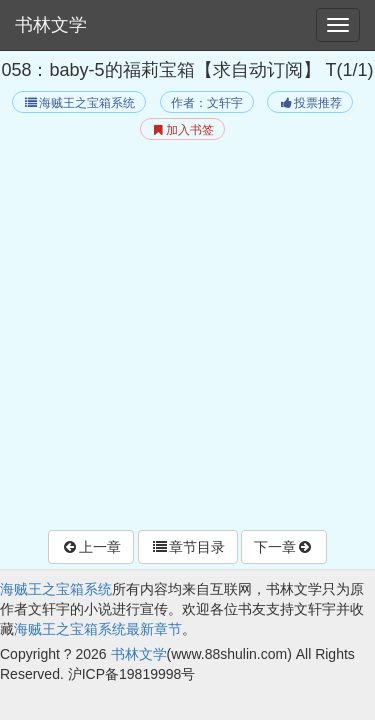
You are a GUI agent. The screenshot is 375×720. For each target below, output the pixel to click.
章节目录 (188, 547)
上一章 (91, 547)
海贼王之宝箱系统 (78, 103)
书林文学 (51, 25)
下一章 (284, 547)
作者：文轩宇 (207, 103)
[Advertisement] (187, 337)
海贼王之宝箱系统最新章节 (98, 629)
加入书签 (182, 130)
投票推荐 (309, 103)
